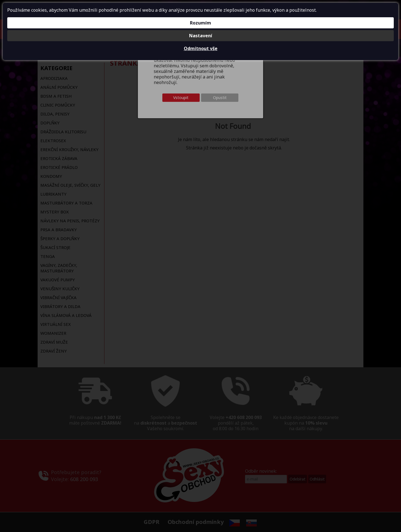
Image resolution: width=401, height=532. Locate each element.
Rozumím (200, 23)
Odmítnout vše (201, 48)
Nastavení (201, 36)
